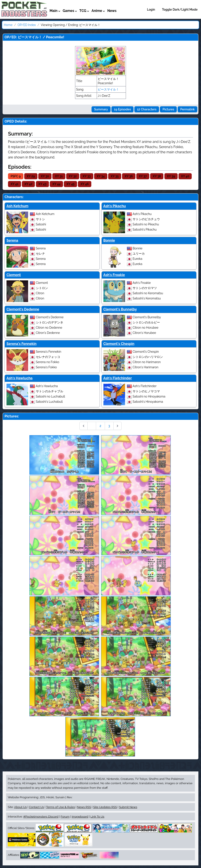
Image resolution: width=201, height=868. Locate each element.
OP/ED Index (27, 25)
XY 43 (43, 184)
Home (8, 25)
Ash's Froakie (114, 275)
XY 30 (45, 176)
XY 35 (115, 176)
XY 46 (85, 184)
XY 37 (143, 176)
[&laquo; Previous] (84, 426)
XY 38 (157, 176)
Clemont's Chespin (119, 344)
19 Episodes (122, 109)
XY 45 (70, 184)
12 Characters (147, 109)
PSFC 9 (16, 176)
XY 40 (185, 176)
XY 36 (129, 176)
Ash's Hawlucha (19, 378)
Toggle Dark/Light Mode (180, 10)
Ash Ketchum (17, 206)
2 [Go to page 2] (100, 426)
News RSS (84, 807)
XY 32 (73, 176)
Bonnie (109, 240)
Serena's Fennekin (22, 344)
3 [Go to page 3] (109, 426)
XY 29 (31, 176)
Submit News (128, 807)
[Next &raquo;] (117, 426)
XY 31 (59, 176)
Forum (65, 816)
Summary (101, 109)
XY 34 (101, 176)
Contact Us (36, 807)
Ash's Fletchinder (118, 378)
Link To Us (97, 816)
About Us (20, 807)
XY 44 (56, 184)
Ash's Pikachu (115, 206)
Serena (12, 240)
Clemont (14, 275)
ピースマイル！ (108, 89)
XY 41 (14, 184)
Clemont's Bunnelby (120, 309)
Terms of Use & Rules (60, 807)
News (112, 11)
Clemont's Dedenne (23, 309)
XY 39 (171, 176)
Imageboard (80, 816)
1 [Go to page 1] (92, 426)
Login (151, 10)
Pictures (168, 109)
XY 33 (87, 176)
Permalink (187, 109)
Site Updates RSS (105, 807)
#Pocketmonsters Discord (41, 816)
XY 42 (28, 184)
